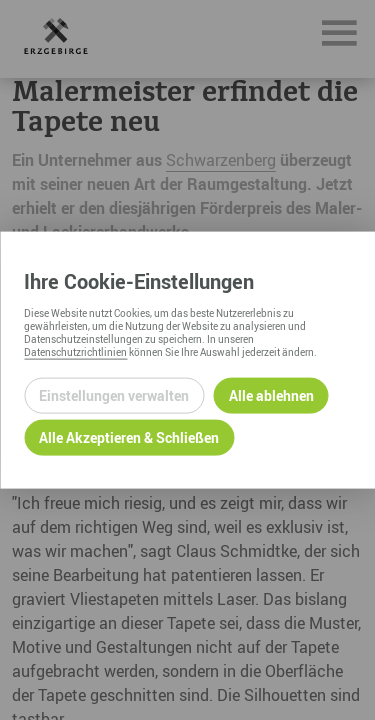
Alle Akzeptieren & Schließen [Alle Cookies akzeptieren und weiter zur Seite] (129, 437)
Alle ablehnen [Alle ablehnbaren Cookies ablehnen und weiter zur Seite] (271, 395)
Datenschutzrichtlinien (75, 351)
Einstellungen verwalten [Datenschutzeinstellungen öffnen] (114, 395)
